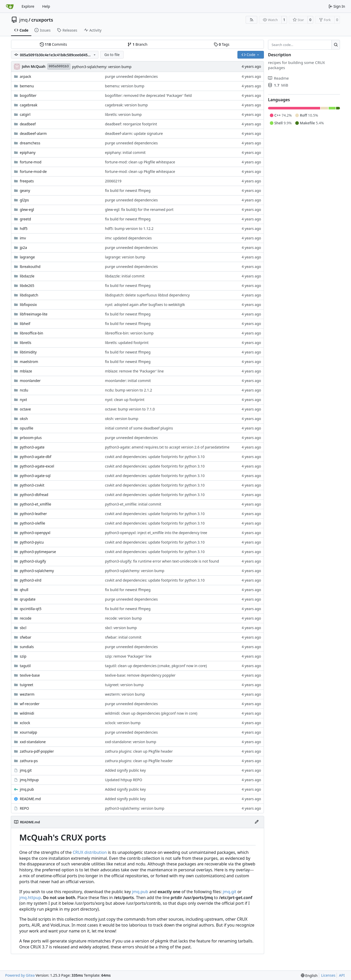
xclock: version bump (123, 723)
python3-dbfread (34, 495)
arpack (25, 76)
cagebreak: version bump (127, 105)
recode (26, 618)
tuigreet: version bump (124, 685)
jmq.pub (27, 789)
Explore (28, 6)
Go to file (112, 55)
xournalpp (28, 732)
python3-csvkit (32, 485)
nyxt (23, 400)
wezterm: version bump (125, 694)
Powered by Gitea (20, 975)
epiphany (28, 152)
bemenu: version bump (125, 86)
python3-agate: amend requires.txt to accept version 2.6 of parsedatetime (167, 447)
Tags (222, 44)
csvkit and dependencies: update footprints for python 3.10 (155, 457)
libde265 (27, 286)
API (342, 975)
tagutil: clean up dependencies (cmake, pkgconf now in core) (156, 666)
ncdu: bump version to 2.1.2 (129, 390)
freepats (27, 181)
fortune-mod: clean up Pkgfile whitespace (140, 162)
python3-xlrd (31, 580)
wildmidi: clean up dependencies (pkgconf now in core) (151, 713)
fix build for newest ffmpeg (128, 190)
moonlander (30, 381)
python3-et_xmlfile (35, 504)
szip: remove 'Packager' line (128, 656)
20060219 (113, 181)
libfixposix (28, 305)
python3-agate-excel (37, 466)
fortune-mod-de (33, 171)
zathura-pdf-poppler (37, 751)
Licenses (328, 975)
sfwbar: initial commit (123, 637)
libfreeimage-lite (34, 314)
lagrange (27, 257)
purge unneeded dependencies (131, 76)
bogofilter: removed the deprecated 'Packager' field (149, 95)
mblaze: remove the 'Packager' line (135, 371)
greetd (25, 219)
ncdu (24, 390)
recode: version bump (123, 618)
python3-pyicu (32, 542)
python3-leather (33, 514)
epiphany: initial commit (125, 152)
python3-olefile (33, 523)
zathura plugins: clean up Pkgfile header (139, 751)
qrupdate (28, 599)
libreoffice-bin (31, 333)
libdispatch (29, 295)
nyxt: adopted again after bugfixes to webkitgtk (145, 305)
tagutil (25, 666)
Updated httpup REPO (124, 780)
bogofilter (28, 95)
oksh (24, 419)
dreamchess (30, 143)
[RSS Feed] (252, 20)
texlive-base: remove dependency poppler (140, 675)
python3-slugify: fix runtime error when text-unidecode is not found (162, 561)
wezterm (27, 694)
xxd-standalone (33, 742)
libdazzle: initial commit (125, 276)
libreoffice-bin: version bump (129, 333)
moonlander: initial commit (128, 381)
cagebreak (29, 105)
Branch (137, 44)
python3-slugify (33, 561)
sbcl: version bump (121, 628)
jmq (24, 20)
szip (23, 656)
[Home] (10, 6)
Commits (53, 44)
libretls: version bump (123, 114)
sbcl (23, 628)
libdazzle (27, 276)
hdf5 (24, 228)
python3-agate (32, 447)
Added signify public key (126, 770)
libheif (25, 324)
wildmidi (27, 713)
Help (46, 6)
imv (23, 238)
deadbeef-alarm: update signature (134, 133)
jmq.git (26, 770)
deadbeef (28, 124)
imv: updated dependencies (128, 238)
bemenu (27, 86)
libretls (26, 343)
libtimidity (28, 352)
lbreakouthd (30, 267)
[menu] (309, 976)
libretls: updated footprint (127, 343)
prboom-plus (31, 438)
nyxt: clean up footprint (125, 400)
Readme (278, 78)
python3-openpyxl (35, 533)
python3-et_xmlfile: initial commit (133, 504)
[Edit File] (257, 822)
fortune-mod (31, 162)
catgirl (25, 114)
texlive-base (30, 675)
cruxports (42, 20)
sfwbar (26, 637)
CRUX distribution (90, 852)
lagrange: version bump (125, 257)
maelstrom (29, 362)
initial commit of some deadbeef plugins (139, 428)
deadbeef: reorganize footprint (131, 124)
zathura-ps (29, 761)
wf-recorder (30, 704)
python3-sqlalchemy (37, 571)
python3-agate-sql (35, 476)
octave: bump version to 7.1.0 (130, 409)
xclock (25, 723)
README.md (30, 799)
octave (25, 409)
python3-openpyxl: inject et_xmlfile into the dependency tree (156, 533)
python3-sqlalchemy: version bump (102, 67)
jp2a (23, 248)
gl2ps (24, 200)
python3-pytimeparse (38, 552)
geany (25, 190)
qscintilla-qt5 (31, 609)
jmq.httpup (29, 780)
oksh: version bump (122, 419)
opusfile (26, 428)
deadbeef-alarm (33, 133)
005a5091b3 (59, 66)
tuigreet (26, 685)
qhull (24, 590)
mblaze (26, 371)
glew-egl (27, 209)
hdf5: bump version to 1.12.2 (129, 228)
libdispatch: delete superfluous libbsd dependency (147, 295)
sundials (27, 647)
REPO (24, 808)
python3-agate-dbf (36, 457)
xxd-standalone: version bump (131, 742)
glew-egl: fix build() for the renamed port (139, 209)
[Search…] (336, 45)
